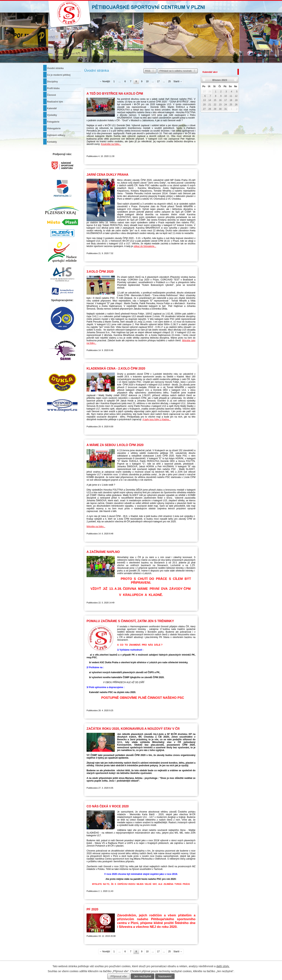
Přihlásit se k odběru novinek (178, 71)
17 (158, 81)
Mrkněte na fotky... (96, 527)
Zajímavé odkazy (56, 135)
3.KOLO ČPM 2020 (100, 271)
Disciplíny (52, 82)
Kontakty (52, 142)
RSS (150, 71)
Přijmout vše (119, 976)
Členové (51, 95)
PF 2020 (92, 909)
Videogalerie (54, 128)
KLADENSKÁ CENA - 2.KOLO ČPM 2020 (116, 368)
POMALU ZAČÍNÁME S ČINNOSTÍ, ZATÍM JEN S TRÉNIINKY (130, 621)
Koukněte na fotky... (111, 144)
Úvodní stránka (55, 68)
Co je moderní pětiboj (59, 75)
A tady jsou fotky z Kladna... (157, 419)
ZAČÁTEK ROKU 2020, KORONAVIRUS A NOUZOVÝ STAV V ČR (133, 729)
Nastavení (165, 976)
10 (147, 81)
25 (169, 81)
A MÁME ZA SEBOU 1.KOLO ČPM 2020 (115, 445)
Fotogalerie (53, 122)
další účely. (223, 966)
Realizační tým (55, 102)
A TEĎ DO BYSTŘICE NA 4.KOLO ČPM (115, 93)
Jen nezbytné (143, 976)
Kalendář (52, 108)
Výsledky (52, 115)
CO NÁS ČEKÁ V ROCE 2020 (108, 806)
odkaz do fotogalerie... (145, 246)
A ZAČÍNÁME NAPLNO (103, 552)
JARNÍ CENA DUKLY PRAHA (107, 175)
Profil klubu (53, 88)
